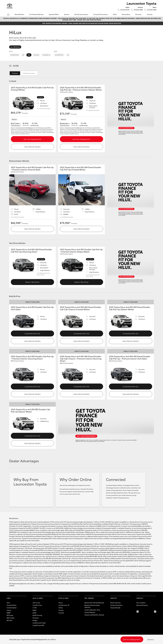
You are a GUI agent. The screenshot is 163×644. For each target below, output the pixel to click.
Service (67, 14)
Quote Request (90, 612)
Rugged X (46, 55)
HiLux (61, 603)
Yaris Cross (36, 603)
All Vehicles (15, 47)
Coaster (61, 613)
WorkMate (15, 55)
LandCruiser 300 (38, 625)
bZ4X (35, 613)
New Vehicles (19, 14)
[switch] (24, 73)
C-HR (35, 608)
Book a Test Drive (32, 282)
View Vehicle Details (32, 147)
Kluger (35, 620)
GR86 (9, 613)
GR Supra (10, 615)
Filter (16, 66)
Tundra (61, 610)
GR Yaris (10, 620)
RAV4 (35, 610)
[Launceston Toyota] (10, 6)
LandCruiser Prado (39, 623)
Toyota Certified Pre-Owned (94, 615)
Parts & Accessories (81, 14)
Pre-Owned (89, 598)
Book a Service (115, 603)
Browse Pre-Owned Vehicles (94, 603)
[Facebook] (138, 612)
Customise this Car (32, 333)
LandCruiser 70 (64, 605)
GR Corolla (10, 618)
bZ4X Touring (37, 615)
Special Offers (54, 14)
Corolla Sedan (12, 608)
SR (23, 55)
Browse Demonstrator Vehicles (92, 606)
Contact (150, 14)
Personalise (126, 14)
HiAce (61, 608)
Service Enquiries (116, 605)
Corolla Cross (37, 605)
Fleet (115, 14)
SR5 (29, 55)
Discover (138, 14)
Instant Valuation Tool (92, 610)
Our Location (141, 603)
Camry (9, 610)
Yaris (8, 603)
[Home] (8, 14)
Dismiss (151, 639)
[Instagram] (155, 612)
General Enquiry (142, 605)
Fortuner (36, 618)
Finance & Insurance (101, 14)
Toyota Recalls (115, 608)
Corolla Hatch (12, 605)
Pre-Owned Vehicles (36, 14)
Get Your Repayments (32, 139)
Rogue (36, 55)
